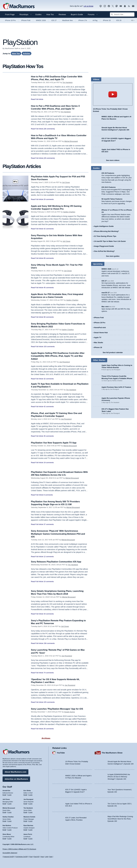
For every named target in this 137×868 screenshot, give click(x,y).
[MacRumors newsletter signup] (133, 6)
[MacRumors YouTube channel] (121, 6)
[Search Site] (122, 14)
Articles (27, 53)
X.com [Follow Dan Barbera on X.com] (9, 830)
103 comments (49, 347)
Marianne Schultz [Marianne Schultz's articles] (29, 817)
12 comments (49, 557)
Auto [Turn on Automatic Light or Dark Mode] (43, 857)
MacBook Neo (67, 20)
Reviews (62, 14)
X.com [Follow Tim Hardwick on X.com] (30, 812)
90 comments (49, 317)
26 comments (49, 729)
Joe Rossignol (65, 362)
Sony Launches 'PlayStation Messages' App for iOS (58, 709)
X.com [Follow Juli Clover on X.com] (9, 803)
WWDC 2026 (41, 20)
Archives (46, 738)
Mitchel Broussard (71, 141)
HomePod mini (100, 328)
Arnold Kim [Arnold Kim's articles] (6, 790)
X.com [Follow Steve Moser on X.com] (9, 838)
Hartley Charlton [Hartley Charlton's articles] (8, 817)
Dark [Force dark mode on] (51, 857)
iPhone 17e (83, 20)
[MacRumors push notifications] (125, 6)
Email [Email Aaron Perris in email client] (25, 838)
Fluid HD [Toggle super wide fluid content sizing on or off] (36, 857)
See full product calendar (113, 352)
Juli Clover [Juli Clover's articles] (6, 799)
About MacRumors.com (15, 772)
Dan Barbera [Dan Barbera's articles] (7, 825)
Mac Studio (98, 343)
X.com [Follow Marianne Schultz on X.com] (30, 821)
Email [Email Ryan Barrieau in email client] (25, 830)
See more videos (113, 160)
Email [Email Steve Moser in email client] (4, 838)
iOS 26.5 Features (109, 187)
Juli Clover (66, 182)
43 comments (49, 614)
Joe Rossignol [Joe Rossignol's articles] (28, 799)
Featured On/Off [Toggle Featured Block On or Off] (8, 857)
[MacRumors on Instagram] (105, 6)
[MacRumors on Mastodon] (117, 6)
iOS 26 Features (108, 173)
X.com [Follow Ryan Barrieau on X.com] (30, 830)
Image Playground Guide (104, 246)
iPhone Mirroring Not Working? (106, 231)
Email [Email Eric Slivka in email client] (25, 795)
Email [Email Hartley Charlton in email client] (4, 821)
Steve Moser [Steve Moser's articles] (7, 834)
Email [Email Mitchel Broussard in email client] (4, 812)
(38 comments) (49, 129)
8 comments (48, 495)
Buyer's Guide (77, 14)
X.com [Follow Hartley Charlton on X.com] (9, 821)
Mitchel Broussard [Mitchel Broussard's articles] (9, 808)
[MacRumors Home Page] (19, 6)
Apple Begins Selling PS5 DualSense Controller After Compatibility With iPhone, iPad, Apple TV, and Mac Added (59, 356)
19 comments (49, 463)
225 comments (49, 702)
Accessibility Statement (10, 853)
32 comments (49, 379)
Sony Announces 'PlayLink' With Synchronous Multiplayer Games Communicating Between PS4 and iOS (59, 534)
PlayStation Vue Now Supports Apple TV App (54, 443)
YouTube (61, 752)
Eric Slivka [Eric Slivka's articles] (27, 790)
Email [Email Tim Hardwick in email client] (25, 812)
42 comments (49, 229)
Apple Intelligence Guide (104, 226)
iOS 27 (54, 20)
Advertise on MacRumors (16, 779)
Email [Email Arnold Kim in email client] (4, 795)
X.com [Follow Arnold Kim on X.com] (9, 795)
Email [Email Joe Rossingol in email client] (25, 803)
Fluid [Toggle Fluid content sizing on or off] (31, 857)
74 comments (49, 673)
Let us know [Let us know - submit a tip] (88, 6)
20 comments (49, 199)
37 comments (49, 524)
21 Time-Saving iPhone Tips (105, 236)
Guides (38, 14)
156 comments (49, 643)
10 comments (49, 581)
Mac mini (105, 307)
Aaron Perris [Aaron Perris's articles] (28, 834)
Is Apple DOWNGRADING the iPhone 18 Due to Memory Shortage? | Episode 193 (119, 776)
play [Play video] (113, 94)
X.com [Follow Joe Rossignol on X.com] (30, 803)
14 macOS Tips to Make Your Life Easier (110, 241)
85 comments (49, 258)
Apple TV (98, 337)
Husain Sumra (69, 712)
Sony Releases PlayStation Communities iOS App (57, 562)
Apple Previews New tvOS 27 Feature (116, 387)
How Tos (50, 14)
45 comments (49, 288)
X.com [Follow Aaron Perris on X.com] (30, 838)
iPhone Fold (26, 20)
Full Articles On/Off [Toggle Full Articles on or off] (22, 857)
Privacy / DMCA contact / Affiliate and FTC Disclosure (19, 849)
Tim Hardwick (67, 82)
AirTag (95, 20)
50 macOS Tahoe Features (112, 199)
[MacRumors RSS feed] (129, 6)
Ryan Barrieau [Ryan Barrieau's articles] (28, 825)
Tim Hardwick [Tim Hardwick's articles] (28, 808)
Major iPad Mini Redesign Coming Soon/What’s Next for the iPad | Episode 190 (120, 819)
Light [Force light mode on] (47, 857)
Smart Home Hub (101, 333)
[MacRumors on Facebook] (109, 6)
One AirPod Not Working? (104, 251)
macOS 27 (106, 293)
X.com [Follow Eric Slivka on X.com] (30, 795)
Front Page (10, 14)
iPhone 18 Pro (10, 20)
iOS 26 (119, 20)
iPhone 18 (107, 20)
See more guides (113, 256)
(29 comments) (49, 158)
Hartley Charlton (69, 212)
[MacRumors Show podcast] (101, 6)
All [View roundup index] (133, 20)
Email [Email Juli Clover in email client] (4, 803)
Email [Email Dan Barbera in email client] (4, 830)
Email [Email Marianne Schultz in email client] (25, 821)
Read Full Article (37, 99)
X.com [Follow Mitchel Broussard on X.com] (9, 812)
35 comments (49, 436)
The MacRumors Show (112, 752)
